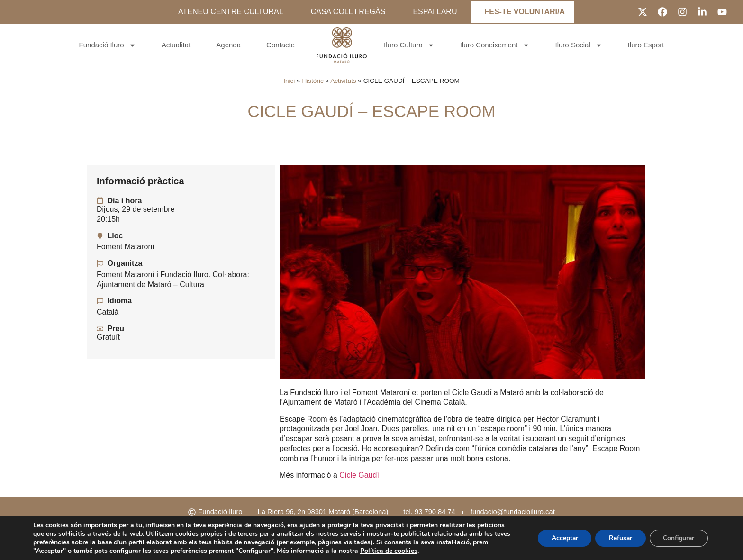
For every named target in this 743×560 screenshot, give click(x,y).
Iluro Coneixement (495, 45)
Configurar (678, 538)
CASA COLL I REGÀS (348, 12)
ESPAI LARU (435, 12)
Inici (289, 81)
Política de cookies (389, 551)
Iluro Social (579, 45)
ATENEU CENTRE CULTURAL (231, 12)
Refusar (617, 538)
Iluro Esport (646, 45)
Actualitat (176, 45)
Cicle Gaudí (359, 475)
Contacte (281, 45)
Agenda (228, 45)
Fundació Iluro (108, 45)
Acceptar (560, 538)
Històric (313, 81)
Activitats (343, 81)
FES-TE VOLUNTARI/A (524, 12)
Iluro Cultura (409, 45)
